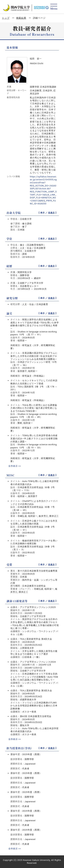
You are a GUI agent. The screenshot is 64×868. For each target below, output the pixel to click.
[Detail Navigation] (54, 7)
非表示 (51, 213)
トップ (6, 18)
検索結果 (21, 18)
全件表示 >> (15, 466)
